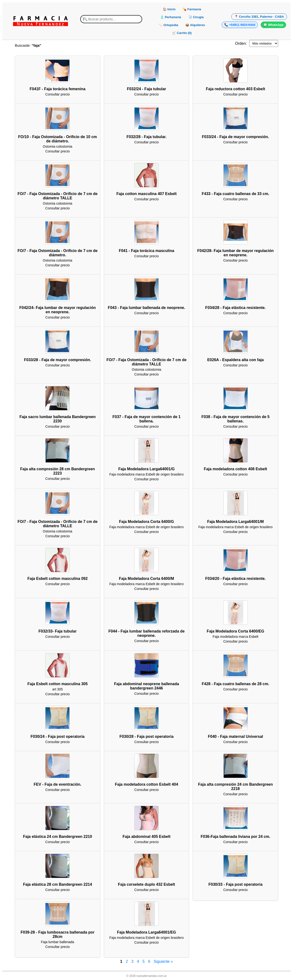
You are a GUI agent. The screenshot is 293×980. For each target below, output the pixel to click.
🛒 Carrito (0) (182, 33)
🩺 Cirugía (196, 17)
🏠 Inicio (169, 9)
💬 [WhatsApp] (273, 25)
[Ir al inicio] (40, 21)
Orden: (241, 43)
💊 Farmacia (192, 9)
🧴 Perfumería (171, 17)
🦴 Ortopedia (168, 25)
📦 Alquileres (195, 25)
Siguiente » (163, 961)
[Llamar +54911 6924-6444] (240, 25)
